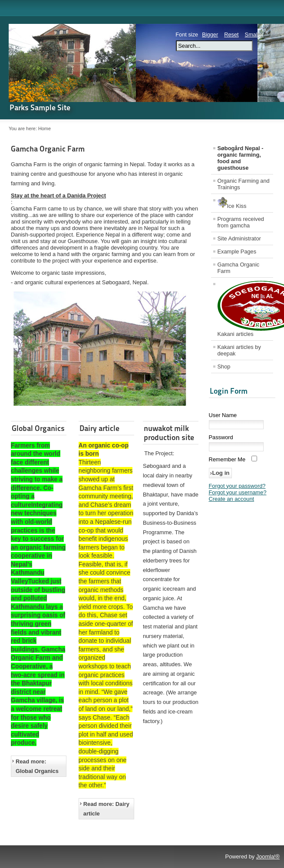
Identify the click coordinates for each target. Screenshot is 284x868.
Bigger (210, 35)
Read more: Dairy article (106, 809)
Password (221, 437)
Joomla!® (268, 856)
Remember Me (227, 459)
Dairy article (99, 428)
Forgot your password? (237, 486)
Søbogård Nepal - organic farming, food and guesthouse (241, 158)
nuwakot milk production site (169, 433)
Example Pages (237, 252)
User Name (223, 415)
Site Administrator (239, 238)
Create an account (232, 499)
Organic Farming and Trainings (244, 184)
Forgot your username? (238, 492)
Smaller (254, 35)
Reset (231, 35)
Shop (224, 367)
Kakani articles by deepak (239, 350)
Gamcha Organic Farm (48, 149)
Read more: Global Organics (37, 766)
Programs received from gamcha (241, 222)
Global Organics (38, 428)
